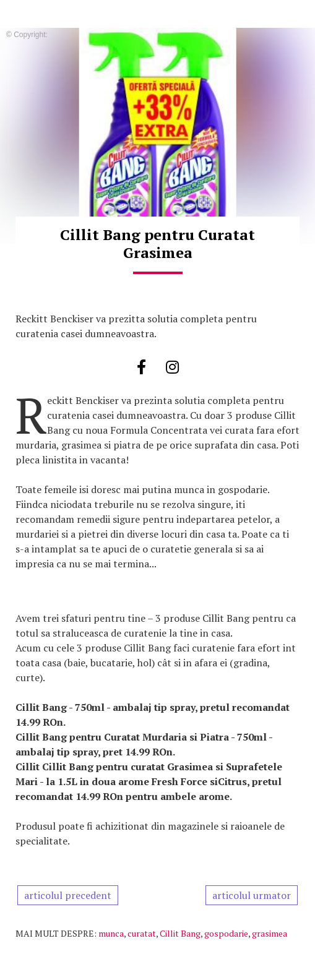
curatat (142, 933)
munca (111, 933)
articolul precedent (68, 895)
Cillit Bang (180, 933)
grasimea (270, 933)
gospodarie (226, 933)
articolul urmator (252, 895)
